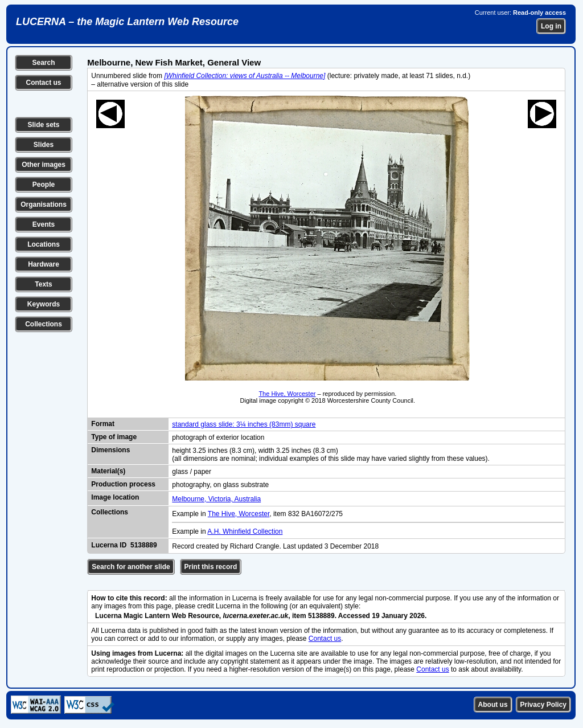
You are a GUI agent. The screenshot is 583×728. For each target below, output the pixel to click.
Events (44, 224)
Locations (44, 244)
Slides (44, 145)
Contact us (43, 83)
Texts (43, 284)
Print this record (211, 567)
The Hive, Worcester (287, 394)
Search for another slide (131, 567)
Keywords (44, 304)
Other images (44, 165)
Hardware (44, 264)
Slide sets (43, 125)
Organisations (44, 205)
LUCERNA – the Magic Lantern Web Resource (127, 22)
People (44, 185)
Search (43, 63)
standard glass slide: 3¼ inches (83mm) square (244, 424)
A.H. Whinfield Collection (245, 531)
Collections (44, 324)
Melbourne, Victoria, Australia (216, 499)
